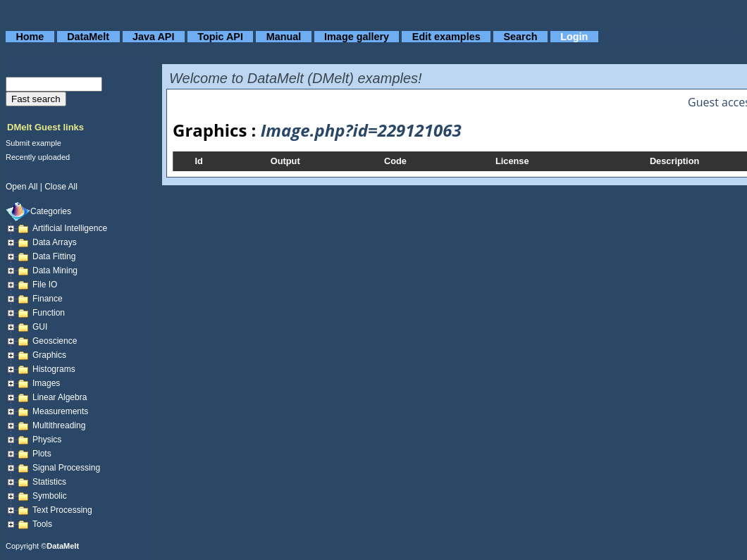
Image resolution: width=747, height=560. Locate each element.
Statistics (49, 482)
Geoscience (55, 341)
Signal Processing (66, 468)
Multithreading (59, 425)
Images (46, 383)
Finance (48, 299)
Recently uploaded (38, 157)
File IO (45, 285)
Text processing (62, 510)
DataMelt (88, 37)
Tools (42, 524)
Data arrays (55, 242)
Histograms (54, 369)
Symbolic (50, 496)
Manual (284, 37)
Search (520, 37)
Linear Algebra (60, 397)
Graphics (49, 355)
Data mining (55, 270)
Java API (153, 37)
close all (61, 187)
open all (21, 187)
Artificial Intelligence (70, 228)
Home (30, 37)
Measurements (60, 411)
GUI (40, 327)
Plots (42, 454)
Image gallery (357, 37)
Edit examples (446, 37)
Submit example (33, 143)
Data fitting (54, 256)
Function (49, 313)
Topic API (220, 37)
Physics (47, 440)
